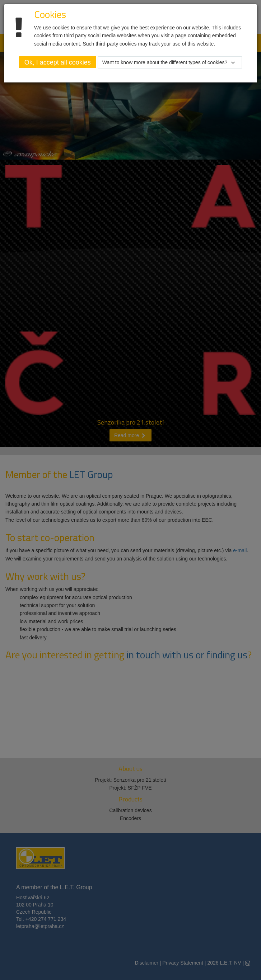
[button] (170, 62)
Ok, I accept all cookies (58, 62)
